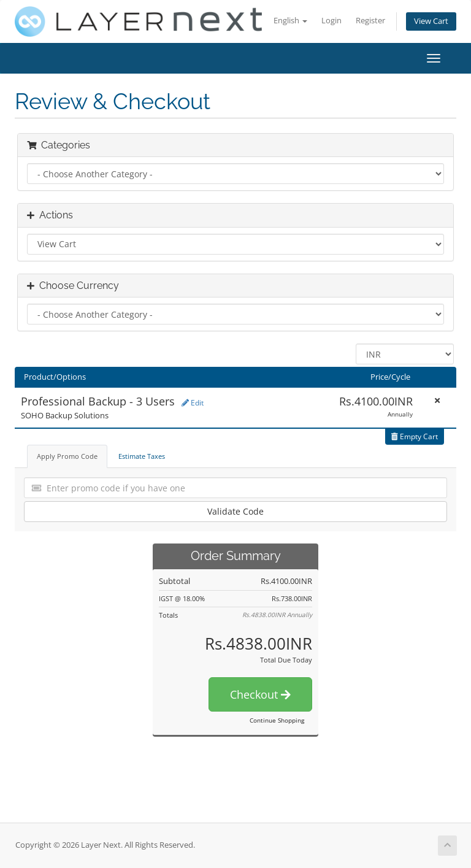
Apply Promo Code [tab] (67, 456)
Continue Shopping (277, 720)
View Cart (431, 21)
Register (370, 21)
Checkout (260, 694)
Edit (193, 403)
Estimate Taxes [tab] (142, 456)
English (290, 21)
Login (331, 21)
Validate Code (235, 511)
